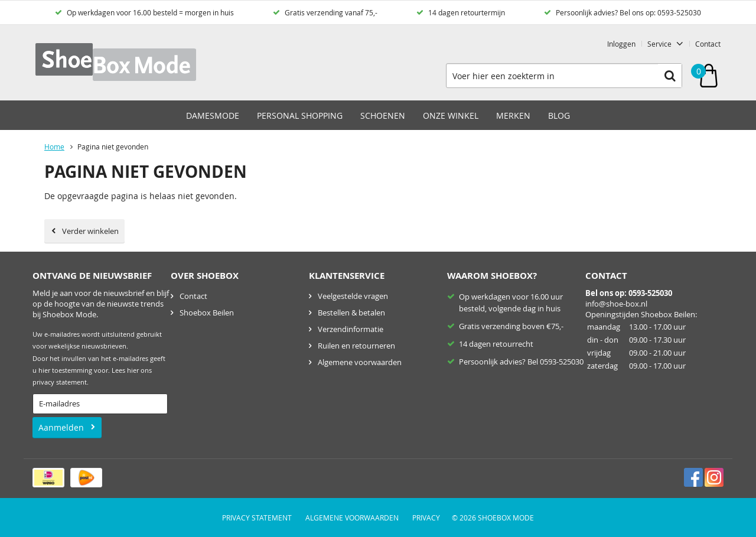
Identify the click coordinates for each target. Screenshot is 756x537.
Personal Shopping (300, 115)
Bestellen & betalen (351, 313)
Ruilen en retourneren (356, 346)
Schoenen (383, 115)
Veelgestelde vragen (353, 296)
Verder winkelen (90, 231)
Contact (708, 44)
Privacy (426, 518)
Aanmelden (61, 427)
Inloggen (621, 44)
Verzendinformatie (351, 329)
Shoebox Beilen (207, 313)
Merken (513, 115)
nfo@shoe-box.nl (617, 304)
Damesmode (213, 115)
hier (133, 370)
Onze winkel (451, 115)
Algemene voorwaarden (360, 362)
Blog (559, 115)
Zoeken (670, 76)
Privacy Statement (257, 518)
